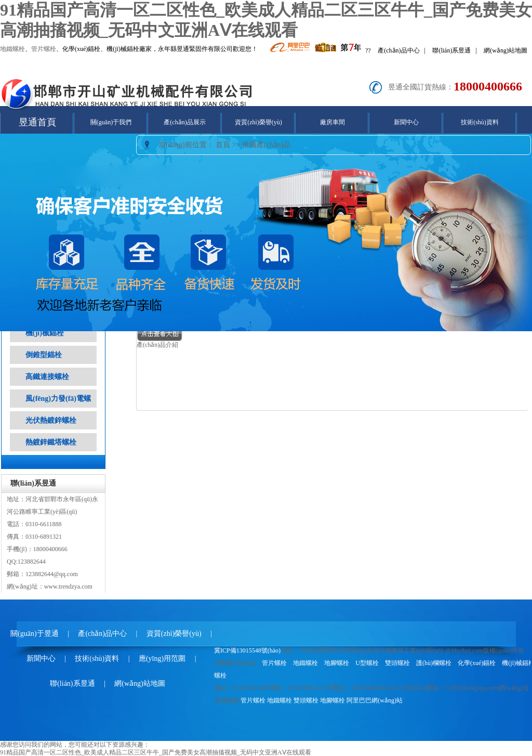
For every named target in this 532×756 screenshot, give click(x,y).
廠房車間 (332, 122)
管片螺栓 (44, 49)
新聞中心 (406, 122)
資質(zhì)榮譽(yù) (258, 122)
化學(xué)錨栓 (477, 663)
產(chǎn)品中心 (398, 50)
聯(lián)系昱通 (451, 50)
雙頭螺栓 (397, 663)
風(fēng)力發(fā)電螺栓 (58, 408)
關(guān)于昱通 (35, 634)
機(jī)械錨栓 (45, 333)
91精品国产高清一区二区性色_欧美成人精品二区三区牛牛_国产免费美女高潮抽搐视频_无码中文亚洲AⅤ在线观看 (156, 752)
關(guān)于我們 (111, 122)
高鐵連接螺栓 (47, 377)
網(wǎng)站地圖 (506, 50)
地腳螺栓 (337, 663)
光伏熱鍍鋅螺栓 (51, 420)
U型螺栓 (367, 663)
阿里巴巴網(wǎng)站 (375, 700)
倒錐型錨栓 (44, 355)
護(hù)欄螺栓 (434, 663)
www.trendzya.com (68, 586)
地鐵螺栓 (12, 49)
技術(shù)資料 (480, 122)
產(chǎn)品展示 (184, 122)
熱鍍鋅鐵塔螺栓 (51, 442)
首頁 (223, 145)
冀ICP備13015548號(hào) (247, 650)
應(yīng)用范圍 (162, 659)
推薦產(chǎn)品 (267, 145)
